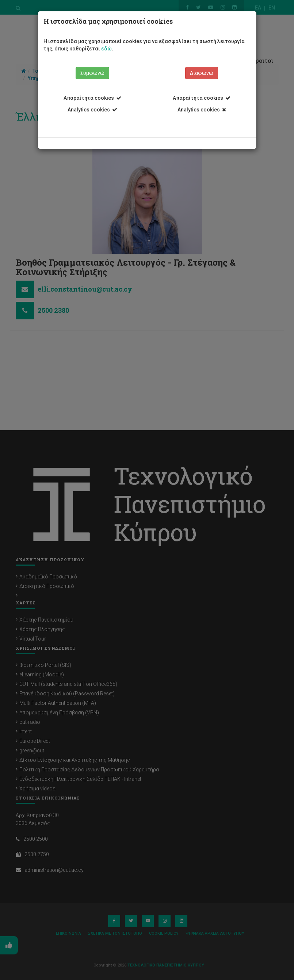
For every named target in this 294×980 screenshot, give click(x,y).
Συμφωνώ (92, 73)
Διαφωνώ (202, 73)
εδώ (106, 49)
